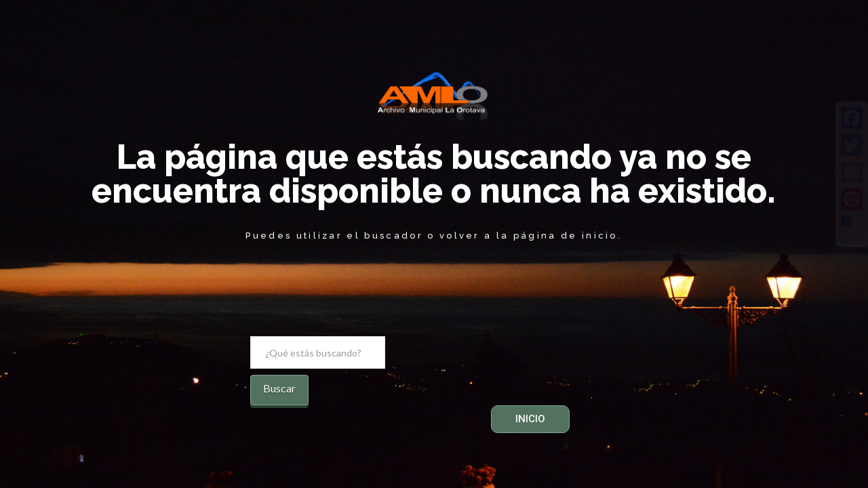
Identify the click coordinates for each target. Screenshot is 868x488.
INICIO (530, 419)
